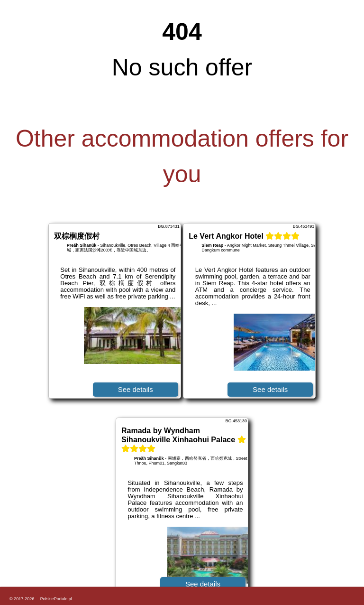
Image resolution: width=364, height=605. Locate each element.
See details (136, 389)
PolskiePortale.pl (56, 599)
